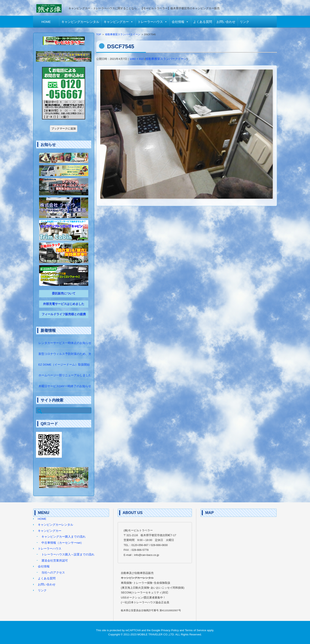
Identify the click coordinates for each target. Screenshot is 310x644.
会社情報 (178, 22)
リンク (245, 22)
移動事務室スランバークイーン (123, 34)
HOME (46, 22)
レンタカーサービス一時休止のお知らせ (65, 343)
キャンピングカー (116, 22)
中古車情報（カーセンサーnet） (63, 543)
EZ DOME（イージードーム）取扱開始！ (66, 365)
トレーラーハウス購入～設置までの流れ (68, 555)
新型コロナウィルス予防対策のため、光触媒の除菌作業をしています (84, 354)
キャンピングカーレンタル (80, 22)
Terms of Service (196, 630)
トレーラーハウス (150, 22)
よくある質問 (203, 22)
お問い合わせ (226, 22)
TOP (99, 34)
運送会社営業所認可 (55, 561)
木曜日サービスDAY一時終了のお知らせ (65, 386)
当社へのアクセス (53, 573)
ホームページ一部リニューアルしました (65, 375)
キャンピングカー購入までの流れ (63, 537)
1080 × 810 (137, 59)
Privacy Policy (170, 630)
